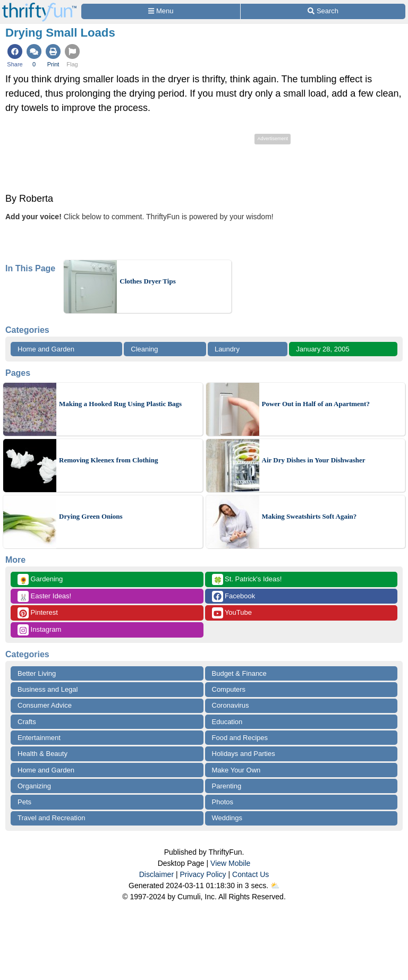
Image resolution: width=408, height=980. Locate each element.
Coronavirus (231, 705)
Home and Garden (46, 349)
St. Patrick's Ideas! (247, 579)
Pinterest (38, 613)
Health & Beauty (42, 754)
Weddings (227, 818)
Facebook (234, 596)
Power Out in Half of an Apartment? (316, 404)
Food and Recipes (240, 738)
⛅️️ (275, 886)
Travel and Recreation (51, 818)
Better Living (37, 673)
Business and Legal (48, 689)
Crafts (27, 722)
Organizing (34, 786)
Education (227, 722)
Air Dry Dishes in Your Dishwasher (314, 460)
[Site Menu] (161, 11)
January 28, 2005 (322, 349)
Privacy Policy (203, 874)
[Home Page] (39, 6)
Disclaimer (156, 874)
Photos (223, 802)
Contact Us (250, 874)
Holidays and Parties (244, 754)
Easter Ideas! (44, 596)
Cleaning (144, 349)
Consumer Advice (45, 705)
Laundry (227, 349)
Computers (229, 689)
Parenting (227, 786)
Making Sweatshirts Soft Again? (309, 516)
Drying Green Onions (91, 516)
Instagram (39, 630)
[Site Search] (323, 11)
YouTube (232, 613)
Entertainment (39, 738)
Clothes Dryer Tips (147, 281)
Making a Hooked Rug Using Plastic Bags (120, 404)
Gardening (40, 579)
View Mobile (230, 863)
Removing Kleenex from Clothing (108, 460)
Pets (24, 802)
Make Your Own (236, 770)
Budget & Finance (239, 673)
